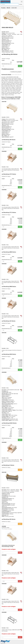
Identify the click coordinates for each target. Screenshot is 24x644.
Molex (8, 167)
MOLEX (7, 32)
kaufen (20, 66)
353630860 (4, 298)
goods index (3, 643)
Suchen (21, 4)
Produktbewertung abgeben (16, 72)
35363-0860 (4, 102)
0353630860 (4, 151)
